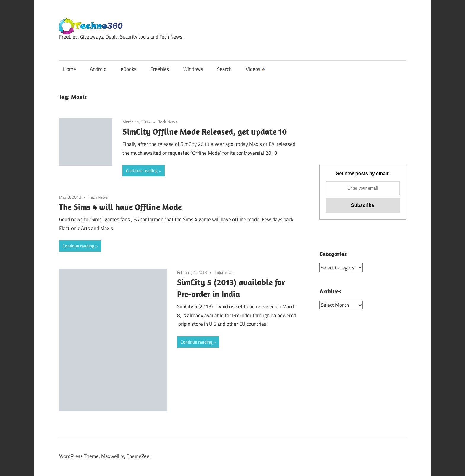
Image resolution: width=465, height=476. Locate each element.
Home (70, 69)
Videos (255, 69)
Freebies (160, 69)
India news (224, 272)
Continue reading (142, 171)
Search (224, 69)
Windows (193, 69)
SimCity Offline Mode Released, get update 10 (205, 131)
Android (98, 69)
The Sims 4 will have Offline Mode (120, 207)
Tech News (168, 122)
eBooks (129, 69)
